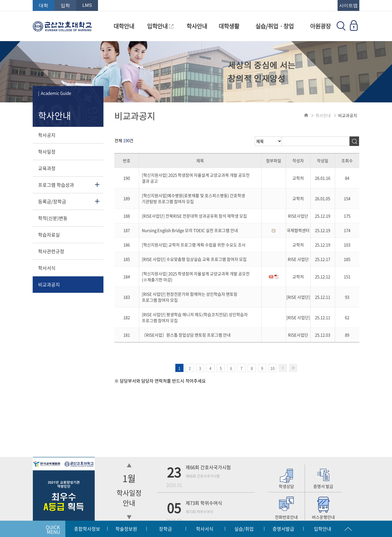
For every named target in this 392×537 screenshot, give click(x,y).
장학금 (166, 529)
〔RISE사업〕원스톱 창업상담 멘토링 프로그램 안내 (186, 335)
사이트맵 (348, 6)
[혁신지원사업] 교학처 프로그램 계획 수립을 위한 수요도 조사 (194, 245)
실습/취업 (244, 529)
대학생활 (229, 26)
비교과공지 (49, 284)
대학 (44, 6)
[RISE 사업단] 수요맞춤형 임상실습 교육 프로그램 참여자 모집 (194, 259)
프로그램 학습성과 (56, 185)
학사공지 (47, 135)
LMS (87, 5)
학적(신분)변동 (53, 218)
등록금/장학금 (52, 201)
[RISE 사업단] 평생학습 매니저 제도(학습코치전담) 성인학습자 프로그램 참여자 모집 (195, 318)
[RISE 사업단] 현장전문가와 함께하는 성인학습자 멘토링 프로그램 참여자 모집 (190, 297)
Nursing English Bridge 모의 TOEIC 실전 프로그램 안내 (190, 230)
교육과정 (47, 168)
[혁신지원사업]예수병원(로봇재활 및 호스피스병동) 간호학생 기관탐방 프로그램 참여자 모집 (193, 199)
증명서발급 (283, 529)
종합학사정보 (87, 529)
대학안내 (124, 26)
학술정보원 (126, 529)
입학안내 (160, 26)
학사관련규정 (51, 251)
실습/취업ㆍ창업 (275, 26)
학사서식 (47, 268)
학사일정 (47, 152)
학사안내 (197, 26)
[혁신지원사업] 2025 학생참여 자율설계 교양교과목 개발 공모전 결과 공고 (196, 178)
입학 (65, 6)
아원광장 (320, 26)
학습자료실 (49, 235)
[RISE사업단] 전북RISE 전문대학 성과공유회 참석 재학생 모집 (194, 216)
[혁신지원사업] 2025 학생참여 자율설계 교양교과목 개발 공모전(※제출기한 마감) (196, 277)
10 (272, 368)
